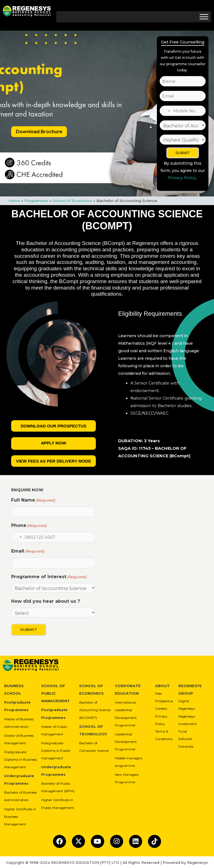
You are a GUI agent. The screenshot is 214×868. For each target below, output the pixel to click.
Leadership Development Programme (126, 740)
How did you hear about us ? (46, 601)
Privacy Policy (182, 178)
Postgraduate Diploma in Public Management (56, 749)
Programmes (36, 201)
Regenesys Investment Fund (188, 722)
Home (14, 201)
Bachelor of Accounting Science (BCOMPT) (95, 709)
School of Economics (72, 201)
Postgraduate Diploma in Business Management (20, 758)
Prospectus (164, 700)
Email (28, 551)
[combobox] (166, 111)
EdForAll (185, 737)
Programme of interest (49, 577)
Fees (159, 692)
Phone (29, 526)
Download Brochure (39, 132)
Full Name (33, 501)
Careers (161, 707)
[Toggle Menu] (204, 17)
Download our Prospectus (54, 426)
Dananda (186, 745)
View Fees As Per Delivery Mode (54, 461)
